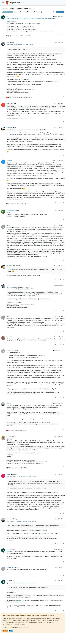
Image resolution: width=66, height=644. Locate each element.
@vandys (15, 519)
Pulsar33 (9, 437)
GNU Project (30, 530)
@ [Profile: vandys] (9, 521)
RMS (35, 530)
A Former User (10, 350)
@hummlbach (16, 266)
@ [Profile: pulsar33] (10, 551)
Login (11, 631)
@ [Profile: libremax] (9, 477)
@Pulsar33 (12, 549)
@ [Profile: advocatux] (10, 179)
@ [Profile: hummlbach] (10, 276)
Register (5, 631)
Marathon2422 (10, 210)
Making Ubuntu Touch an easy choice (24, 45)
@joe (12, 42)
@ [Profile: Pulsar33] (10, 22)
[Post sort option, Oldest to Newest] (53, 12)
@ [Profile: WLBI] (9, 163)
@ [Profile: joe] (8, 45)
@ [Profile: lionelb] (9, 607)
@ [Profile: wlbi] (8, 106)
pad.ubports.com (18, 600)
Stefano (9, 104)
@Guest (12, 581)
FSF (40, 530)
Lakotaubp (9, 337)
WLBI (8, 42)
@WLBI (14, 104)
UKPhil (8, 226)
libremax (9, 403)
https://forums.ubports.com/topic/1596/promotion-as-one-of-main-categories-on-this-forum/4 (31, 18)
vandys (8, 475)
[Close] (63, 616)
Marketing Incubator (7, 12)
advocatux (9, 128)
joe (7, 16)
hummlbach (10, 161)
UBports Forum (15, 3)
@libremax (14, 475)
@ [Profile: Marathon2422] (22, 289)
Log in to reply (60, 12)
